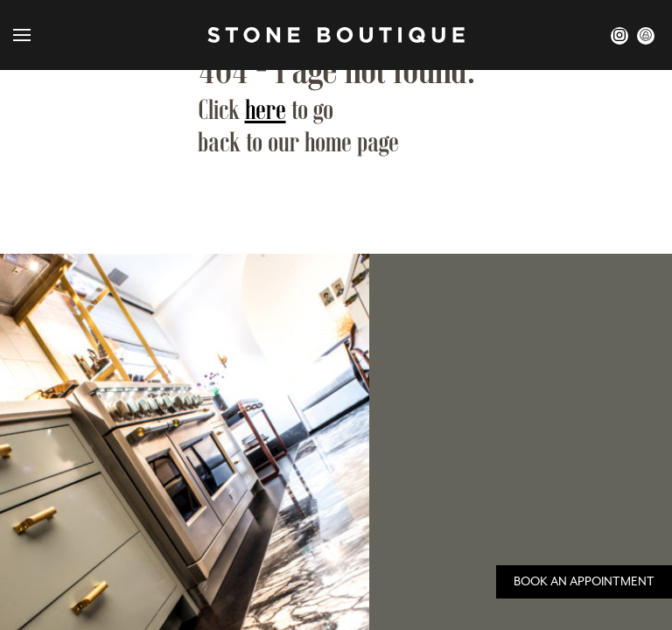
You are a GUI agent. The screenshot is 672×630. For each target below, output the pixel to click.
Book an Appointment (584, 582)
